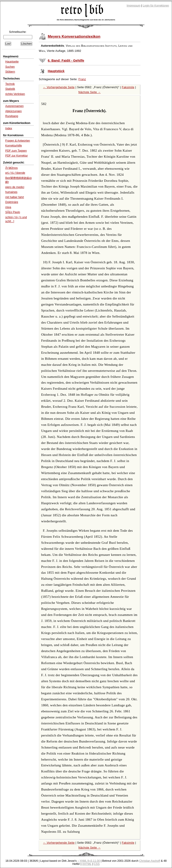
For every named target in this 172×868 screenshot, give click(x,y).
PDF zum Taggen (16, 151)
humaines (11, 192)
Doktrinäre (12, 202)
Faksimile (128, 87)
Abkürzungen (13, 111)
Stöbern (10, 72)
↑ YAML (82, 861)
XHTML (87, 864)
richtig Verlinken (15, 94)
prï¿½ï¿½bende (15, 173)
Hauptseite (12, 62)
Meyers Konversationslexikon (74, 37)
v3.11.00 (95, 861)
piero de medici (15, 187)
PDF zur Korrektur (16, 156)
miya (8, 207)
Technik (10, 84)
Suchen (10, 67)
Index (9, 128)
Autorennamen (14, 106)
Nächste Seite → (89, 92)
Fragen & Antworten (17, 141)
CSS (97, 864)
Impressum (134, 6)
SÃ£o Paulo (13, 212)
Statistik (10, 89)
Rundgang (12, 116)
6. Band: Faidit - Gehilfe (66, 61)
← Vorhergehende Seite (59, 87)
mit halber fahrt (14, 197)
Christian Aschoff (149, 861)
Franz (82, 79)
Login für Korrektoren (156, 6)
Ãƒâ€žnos (11, 168)
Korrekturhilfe (13, 146)
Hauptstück (56, 71)
